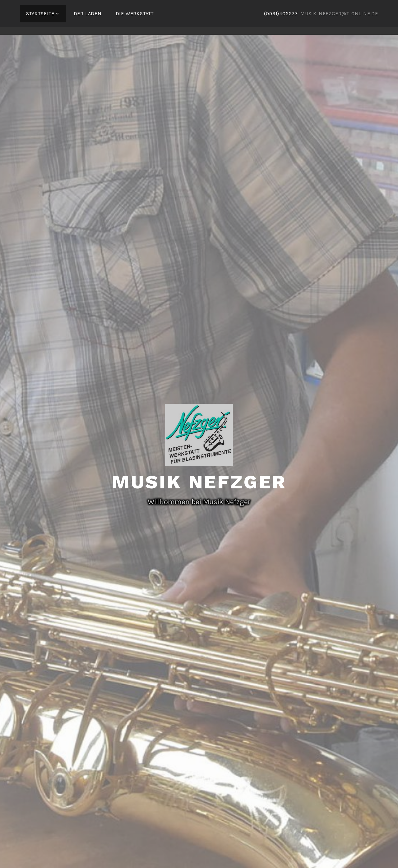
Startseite (40, 14)
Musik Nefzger (199, 482)
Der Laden (88, 14)
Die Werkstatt (135, 14)
